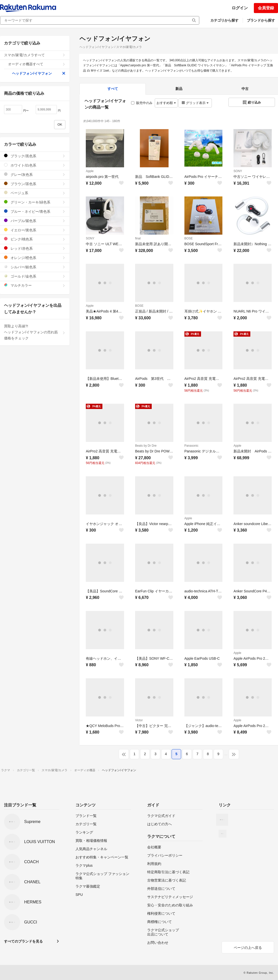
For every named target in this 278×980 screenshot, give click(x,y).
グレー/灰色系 (35, 174)
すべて (113, 89)
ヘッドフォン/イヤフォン (39, 73)
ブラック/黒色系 (35, 156)
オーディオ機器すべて (37, 64)
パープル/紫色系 (35, 221)
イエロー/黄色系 (35, 230)
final (138, 238)
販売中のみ (142, 103)
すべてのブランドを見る (23, 941)
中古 (245, 89)
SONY (238, 171)
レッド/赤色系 (35, 248)
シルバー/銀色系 (35, 267)
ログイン (240, 8)
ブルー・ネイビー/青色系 (35, 211)
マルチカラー (35, 285)
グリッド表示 (195, 103)
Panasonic (191, 446)
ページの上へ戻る (248, 948)
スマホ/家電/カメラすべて (35, 55)
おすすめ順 (166, 103)
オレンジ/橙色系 (35, 258)
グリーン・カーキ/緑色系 (35, 202)
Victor (139, 720)
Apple (90, 171)
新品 (179, 89)
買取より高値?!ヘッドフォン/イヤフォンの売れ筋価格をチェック (35, 332)
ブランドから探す (261, 20)
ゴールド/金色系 (35, 276)
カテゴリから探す (224, 20)
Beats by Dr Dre (146, 446)
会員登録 (266, 8)
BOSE (189, 238)
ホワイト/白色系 (35, 165)
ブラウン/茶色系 (35, 184)
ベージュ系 (35, 193)
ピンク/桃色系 (35, 239)
